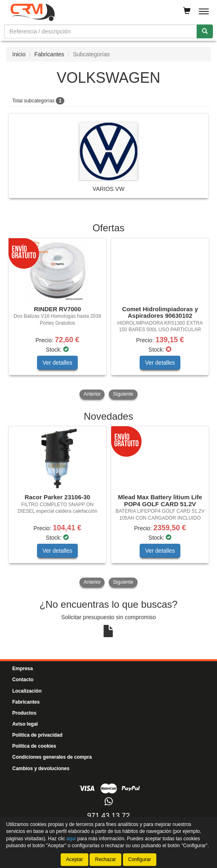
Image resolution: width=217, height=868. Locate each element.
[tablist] (108, 319)
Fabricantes (49, 54)
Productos (24, 713)
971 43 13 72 (108, 816)
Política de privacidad (37, 735)
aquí (71, 838)
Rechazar (105, 859)
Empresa (23, 669)
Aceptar (74, 859)
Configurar (140, 859)
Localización (27, 691)
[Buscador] (101, 31)
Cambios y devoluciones (41, 768)
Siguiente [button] (123, 394)
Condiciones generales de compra (52, 757)
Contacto (23, 680)
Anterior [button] (92, 394)
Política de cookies (34, 746)
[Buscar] (205, 31)
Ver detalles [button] (57, 363)
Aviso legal (25, 724)
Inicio (19, 54)
